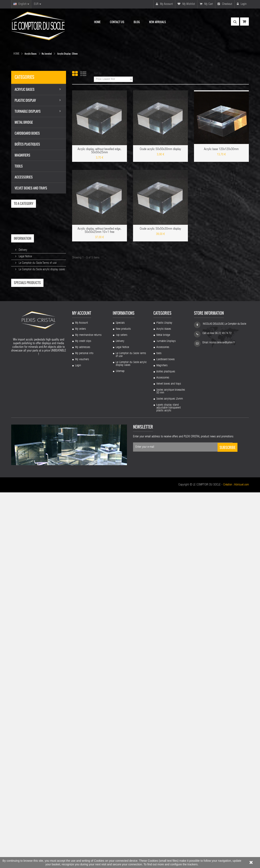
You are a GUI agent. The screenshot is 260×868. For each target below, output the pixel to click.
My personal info (84, 729)
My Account (82, 699)
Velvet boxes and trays (169, 760)
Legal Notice (25, 257)
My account (164, 4)
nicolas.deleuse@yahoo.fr (222, 718)
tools (159, 729)
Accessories (163, 723)
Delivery (23, 250)
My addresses (83, 723)
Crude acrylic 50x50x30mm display (160, 149)
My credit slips (83, 717)
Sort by (98, 74)
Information (23, 238)
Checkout (225, 4)
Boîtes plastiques (166, 747)
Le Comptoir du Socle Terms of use (37, 263)
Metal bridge (163, 711)
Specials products (27, 283)
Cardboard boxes (166, 735)
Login (242, 4)
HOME (16, 53)
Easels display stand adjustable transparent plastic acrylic (169, 784)
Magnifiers (162, 741)
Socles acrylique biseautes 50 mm (171, 767)
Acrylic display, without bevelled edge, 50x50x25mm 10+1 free (99, 231)
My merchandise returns (88, 711)
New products (123, 705)
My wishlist (186, 4)
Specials (120, 699)
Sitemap (120, 747)
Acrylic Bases (164, 705)
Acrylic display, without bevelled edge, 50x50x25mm (99, 151)
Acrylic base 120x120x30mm (221, 149)
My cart (206, 4)
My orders (81, 705)
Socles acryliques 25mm (170, 775)
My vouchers (82, 735)
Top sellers (122, 711)
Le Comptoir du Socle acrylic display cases (41, 270)
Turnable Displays (166, 717)
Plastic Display (164, 699)
